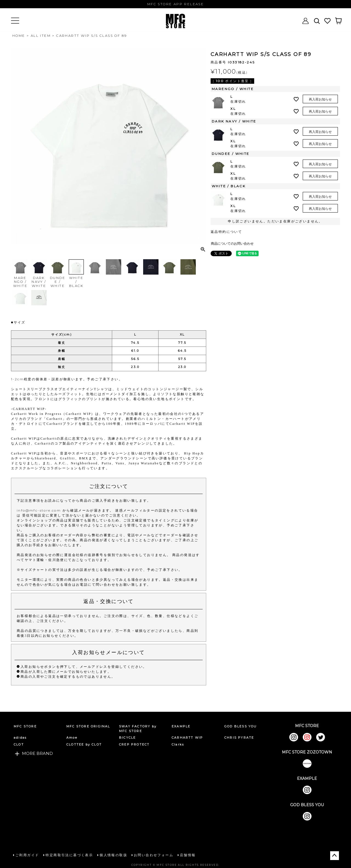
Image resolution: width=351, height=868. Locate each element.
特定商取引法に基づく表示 (69, 855)
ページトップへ (335, 856)
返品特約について (226, 232)
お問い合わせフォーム (154, 855)
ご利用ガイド (27, 855)
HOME (19, 36)
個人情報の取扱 (113, 855)
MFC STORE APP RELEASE (175, 4)
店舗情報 (188, 855)
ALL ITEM (41, 36)
